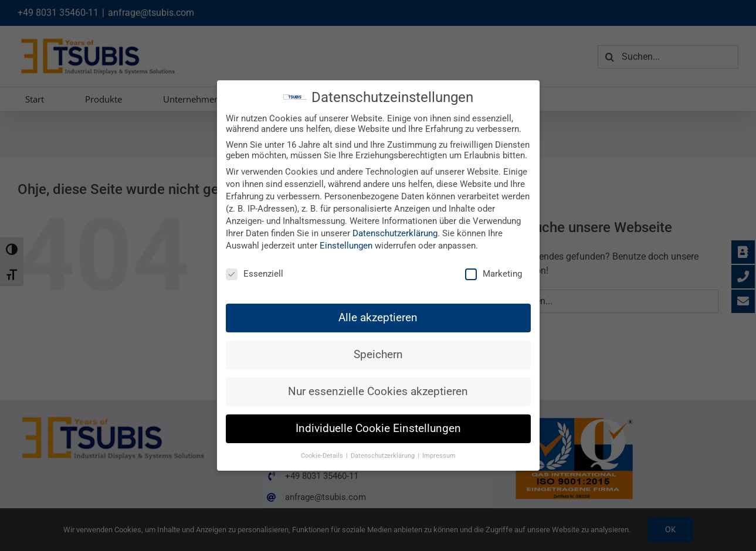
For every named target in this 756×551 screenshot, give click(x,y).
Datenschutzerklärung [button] (384, 456)
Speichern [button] (378, 355)
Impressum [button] (439, 456)
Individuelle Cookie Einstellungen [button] (378, 428)
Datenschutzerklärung (395, 233)
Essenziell (255, 274)
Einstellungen (346, 246)
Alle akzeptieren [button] (378, 318)
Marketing (494, 274)
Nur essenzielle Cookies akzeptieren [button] (378, 392)
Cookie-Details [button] (323, 456)
